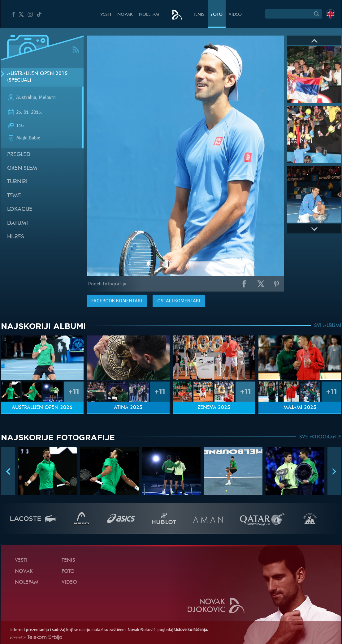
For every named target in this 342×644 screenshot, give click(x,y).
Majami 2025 (300, 408)
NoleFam (149, 15)
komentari (117, 301)
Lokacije (20, 209)
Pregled (19, 155)
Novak (125, 15)
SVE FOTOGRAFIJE (320, 437)
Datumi (17, 223)
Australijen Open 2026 (42, 408)
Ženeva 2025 (214, 408)
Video (235, 15)
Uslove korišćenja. (191, 630)
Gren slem (22, 168)
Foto (217, 15)
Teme (14, 196)
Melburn (47, 98)
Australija (26, 98)
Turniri (17, 182)
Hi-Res (16, 237)
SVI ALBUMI (328, 326)
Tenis (199, 15)
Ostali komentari (179, 301)
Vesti (106, 15)
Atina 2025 (128, 408)
